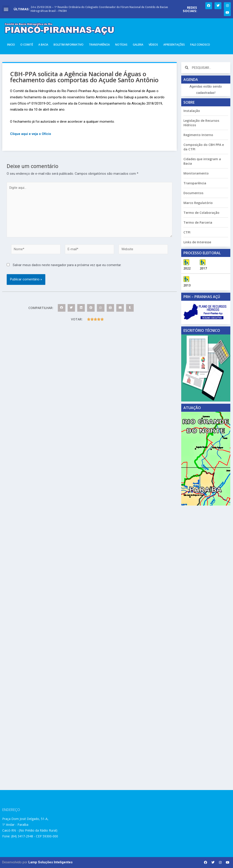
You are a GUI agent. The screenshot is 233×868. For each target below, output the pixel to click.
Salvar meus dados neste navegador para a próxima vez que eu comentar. (67, 265)
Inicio (11, 45)
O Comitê (27, 45)
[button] (6, 9)
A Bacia (43, 45)
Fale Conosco (200, 45)
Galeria (138, 45)
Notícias (121, 45)
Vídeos (153, 45)
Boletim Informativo (69, 45)
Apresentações (174, 45)
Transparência (99, 45)
